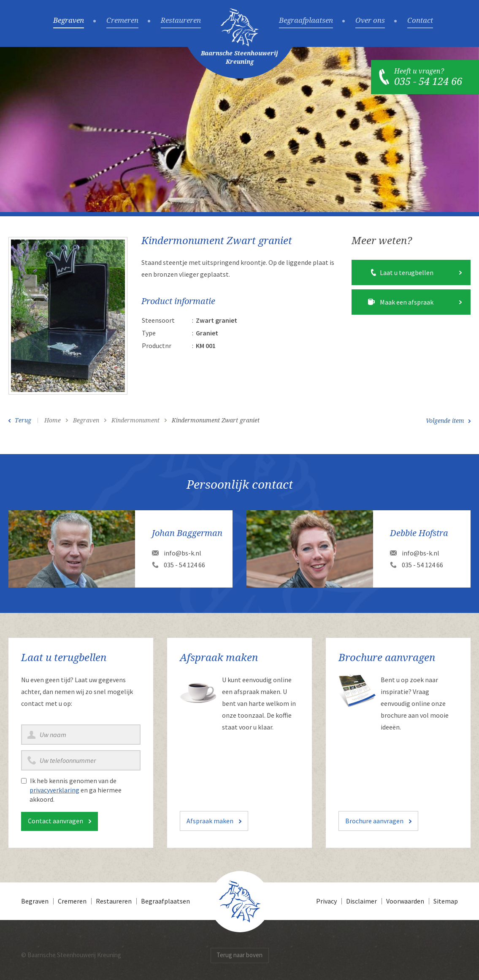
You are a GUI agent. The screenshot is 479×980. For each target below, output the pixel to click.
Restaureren (181, 21)
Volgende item (445, 421)
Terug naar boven (240, 955)
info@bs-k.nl (183, 553)
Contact (420, 21)
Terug (23, 420)
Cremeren (122, 21)
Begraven (69, 21)
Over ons (370, 21)
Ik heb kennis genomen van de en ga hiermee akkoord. (76, 790)
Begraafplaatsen (306, 21)
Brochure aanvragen (374, 821)
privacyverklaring (54, 790)
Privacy (326, 901)
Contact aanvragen (55, 821)
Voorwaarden (405, 901)
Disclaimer (361, 901)
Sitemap (446, 901)
